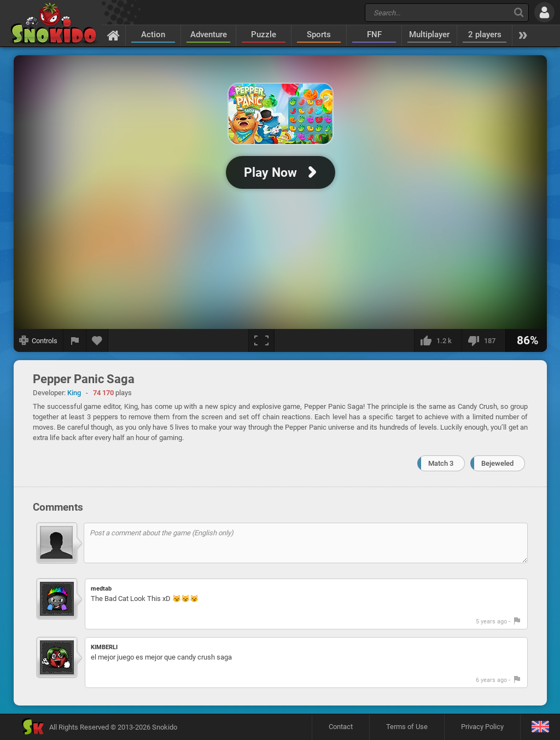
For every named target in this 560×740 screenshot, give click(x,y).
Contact (341, 727)
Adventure (209, 34)
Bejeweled (497, 463)
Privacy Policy (482, 727)
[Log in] (544, 12)
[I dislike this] (483, 340)
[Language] (540, 727)
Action (153, 34)
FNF (374, 34)
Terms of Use (407, 727)
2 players (485, 34)
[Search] (519, 12)
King (74, 393)
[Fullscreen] (261, 340)
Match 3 (441, 463)
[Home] (113, 35)
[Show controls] (39, 340)
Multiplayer (429, 34)
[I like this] (438, 340)
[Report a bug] (75, 340)
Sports (319, 34)
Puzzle (264, 34)
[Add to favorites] (97, 340)
